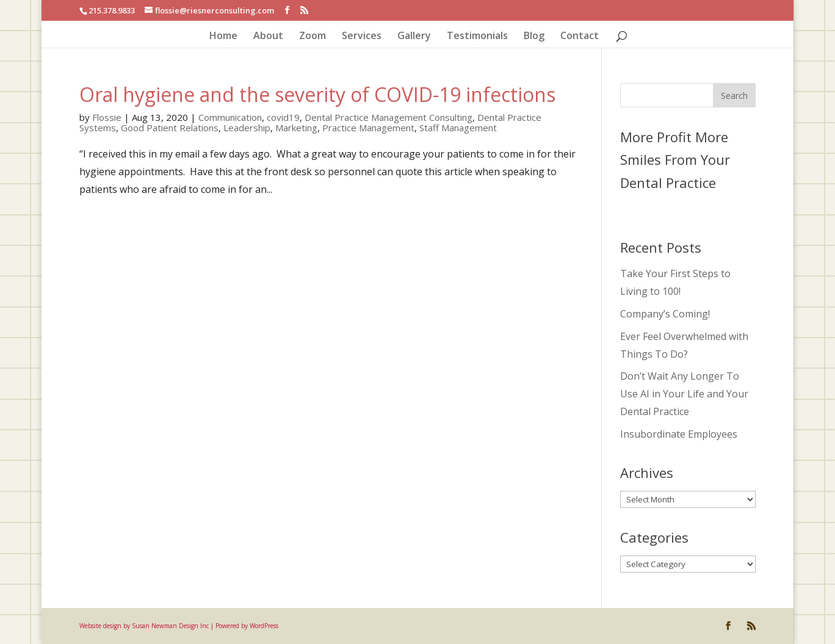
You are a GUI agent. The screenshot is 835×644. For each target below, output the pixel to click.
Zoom (313, 37)
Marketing (296, 128)
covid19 (283, 117)
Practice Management (368, 128)
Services (362, 37)
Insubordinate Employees (679, 434)
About (268, 37)
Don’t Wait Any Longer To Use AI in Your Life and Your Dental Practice (684, 394)
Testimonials (477, 37)
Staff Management (458, 128)
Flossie (107, 117)
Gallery (414, 37)
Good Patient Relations (170, 128)
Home (223, 37)
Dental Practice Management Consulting (389, 117)
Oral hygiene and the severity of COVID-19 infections (317, 94)
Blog (534, 37)
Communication (230, 117)
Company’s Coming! (665, 314)
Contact (580, 37)
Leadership (247, 128)
